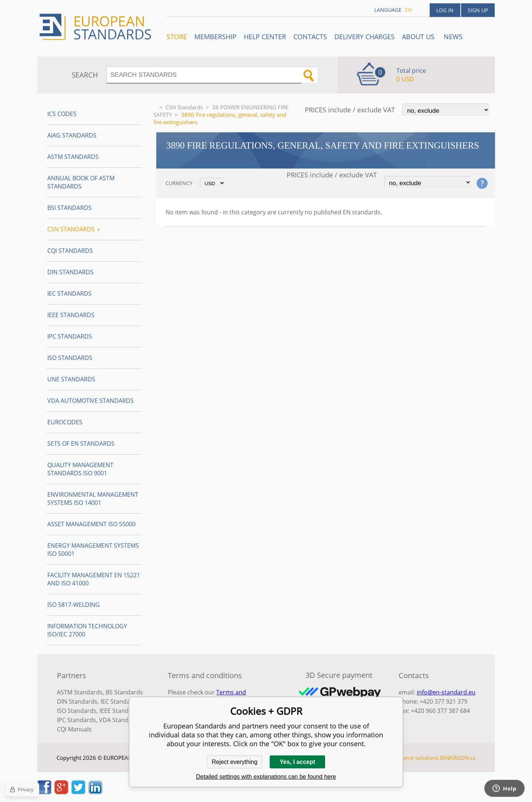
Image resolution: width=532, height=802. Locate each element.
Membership (215, 37)
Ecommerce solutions (411, 758)
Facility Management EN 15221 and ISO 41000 (94, 579)
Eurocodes (65, 422)
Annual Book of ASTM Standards (81, 182)
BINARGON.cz (458, 758)
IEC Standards (69, 293)
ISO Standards (70, 358)
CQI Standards (70, 251)
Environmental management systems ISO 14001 (93, 499)
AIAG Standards (72, 135)
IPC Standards (70, 336)
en (408, 10)
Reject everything (235, 762)
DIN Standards (70, 272)
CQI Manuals (74, 729)
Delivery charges (364, 37)
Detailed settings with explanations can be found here (266, 777)
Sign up (478, 10)
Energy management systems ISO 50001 (93, 550)
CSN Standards (184, 107)
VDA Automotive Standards (91, 401)
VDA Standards (120, 720)
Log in (445, 10)
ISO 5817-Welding (74, 605)
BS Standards (124, 692)
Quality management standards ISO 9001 (80, 469)
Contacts (310, 37)
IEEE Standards (71, 315)
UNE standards (71, 379)
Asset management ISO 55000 (91, 524)
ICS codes (62, 114)
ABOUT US (419, 37)
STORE (177, 37)
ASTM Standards (73, 157)
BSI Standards (69, 208)
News (453, 37)
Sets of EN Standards (81, 444)
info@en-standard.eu (446, 692)
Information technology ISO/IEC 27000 (87, 630)
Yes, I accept (297, 762)
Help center (265, 37)
